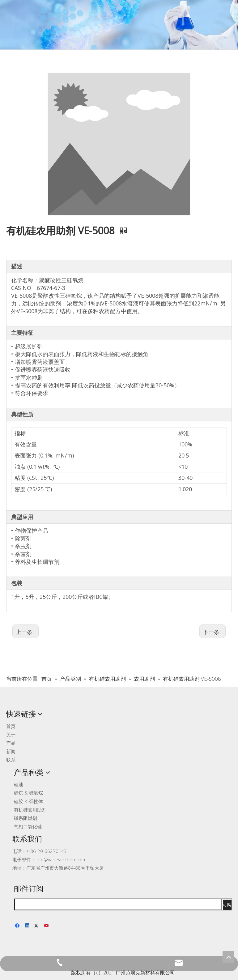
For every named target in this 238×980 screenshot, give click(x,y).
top (228, 957)
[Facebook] (18, 926)
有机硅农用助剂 (30, 810)
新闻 (11, 751)
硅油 (19, 784)
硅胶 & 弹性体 (28, 801)
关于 (11, 735)
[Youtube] (47, 926)
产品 (11, 743)
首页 (11, 726)
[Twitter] (37, 926)
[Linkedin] (28, 926)
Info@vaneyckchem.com (61, 859)
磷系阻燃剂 (25, 818)
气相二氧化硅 (28, 826)
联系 (11, 760)
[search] (118, 904)
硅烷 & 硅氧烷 (28, 793)
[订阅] (227, 905)
